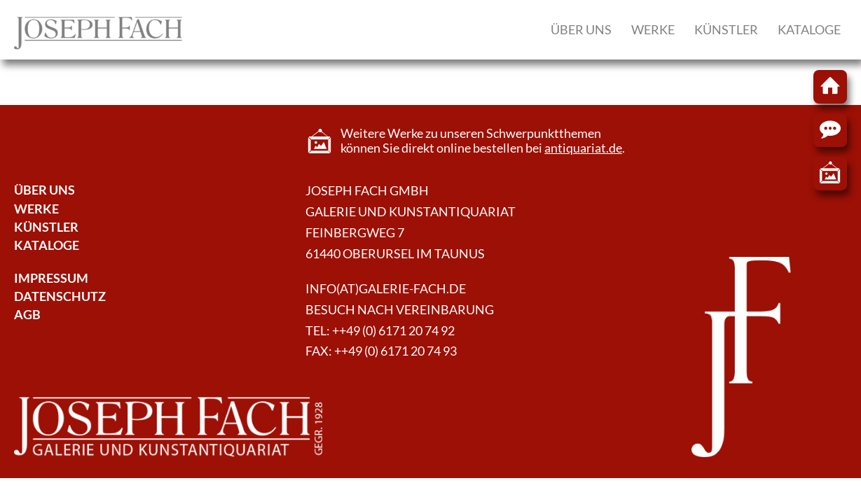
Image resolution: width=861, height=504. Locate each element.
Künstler (726, 29)
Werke (653, 29)
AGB (27, 315)
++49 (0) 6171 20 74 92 (393, 331)
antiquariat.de (583, 148)
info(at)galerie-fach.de (386, 289)
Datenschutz (60, 296)
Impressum (51, 278)
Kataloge (809, 29)
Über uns (581, 29)
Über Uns (44, 190)
